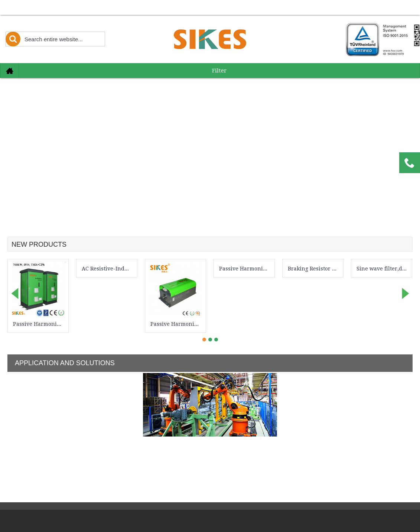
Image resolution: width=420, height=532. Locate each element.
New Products (39, 244)
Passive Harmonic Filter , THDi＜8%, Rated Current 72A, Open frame (245, 269)
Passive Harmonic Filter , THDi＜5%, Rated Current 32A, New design (177, 324)
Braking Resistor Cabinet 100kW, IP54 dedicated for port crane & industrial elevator (314, 269)
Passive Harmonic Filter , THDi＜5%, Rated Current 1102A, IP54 (39, 324)
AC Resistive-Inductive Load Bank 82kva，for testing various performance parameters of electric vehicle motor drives (108, 269)
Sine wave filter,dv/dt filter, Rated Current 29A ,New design (383, 269)
